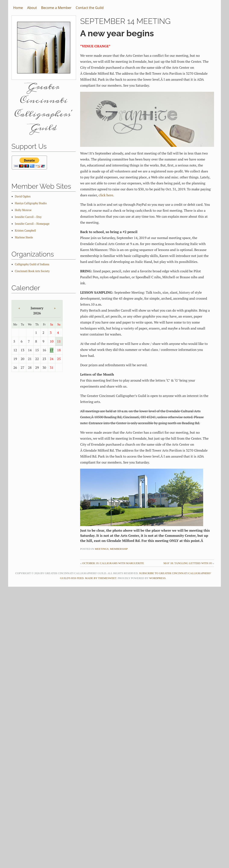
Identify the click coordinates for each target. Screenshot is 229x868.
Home (18, 8)
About (32, 8)
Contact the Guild (90, 8)
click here (106, 195)
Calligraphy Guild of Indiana (32, 264)
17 (52, 350)
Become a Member (56, 8)
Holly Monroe (23, 210)
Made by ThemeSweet (101, 578)
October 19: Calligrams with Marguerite (113, 563)
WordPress (157, 578)
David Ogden (23, 196)
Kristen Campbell (26, 231)
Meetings (102, 549)
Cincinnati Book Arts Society (32, 271)
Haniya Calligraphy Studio (31, 203)
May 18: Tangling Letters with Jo (188, 563)
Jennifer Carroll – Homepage (32, 224)
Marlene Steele (24, 237)
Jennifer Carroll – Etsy (28, 217)
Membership (119, 549)
